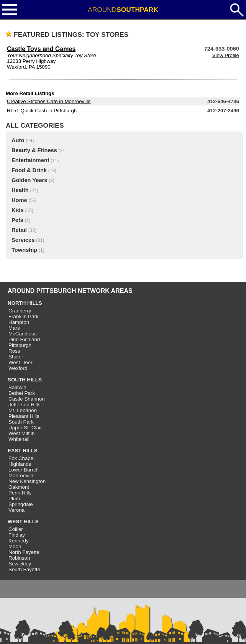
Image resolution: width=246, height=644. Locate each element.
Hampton (19, 322)
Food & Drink (29, 170)
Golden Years (29, 180)
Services (23, 240)
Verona (16, 510)
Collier (16, 529)
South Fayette (24, 569)
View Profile (226, 55)
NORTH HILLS (25, 303)
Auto (18, 140)
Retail (19, 230)
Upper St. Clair (25, 428)
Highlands (20, 464)
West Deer (20, 362)
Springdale (21, 504)
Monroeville (21, 476)
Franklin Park (24, 316)
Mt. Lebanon (23, 410)
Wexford (18, 368)
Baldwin (17, 387)
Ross (14, 351)
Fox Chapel (21, 458)
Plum (14, 499)
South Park (21, 422)
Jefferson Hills (24, 405)
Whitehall (19, 439)
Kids (18, 210)
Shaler (16, 357)
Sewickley (20, 564)
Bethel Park (22, 393)
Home (19, 200)
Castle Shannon (27, 399)
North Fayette (24, 552)
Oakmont (19, 487)
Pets (17, 220)
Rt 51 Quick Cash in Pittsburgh (42, 111)
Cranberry (20, 311)
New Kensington (27, 481)
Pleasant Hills (24, 416)
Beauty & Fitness (34, 150)
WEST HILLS (23, 522)
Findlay (17, 535)
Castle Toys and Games (41, 49)
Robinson (19, 558)
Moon (15, 546)
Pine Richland (24, 339)
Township (24, 250)
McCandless (22, 334)
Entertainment (30, 160)
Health (20, 190)
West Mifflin (21, 433)
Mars (14, 328)
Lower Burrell (24, 470)
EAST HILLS (23, 451)
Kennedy (19, 541)
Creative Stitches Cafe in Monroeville (49, 101)
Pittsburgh (20, 345)
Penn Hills (20, 493)
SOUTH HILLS (25, 380)
